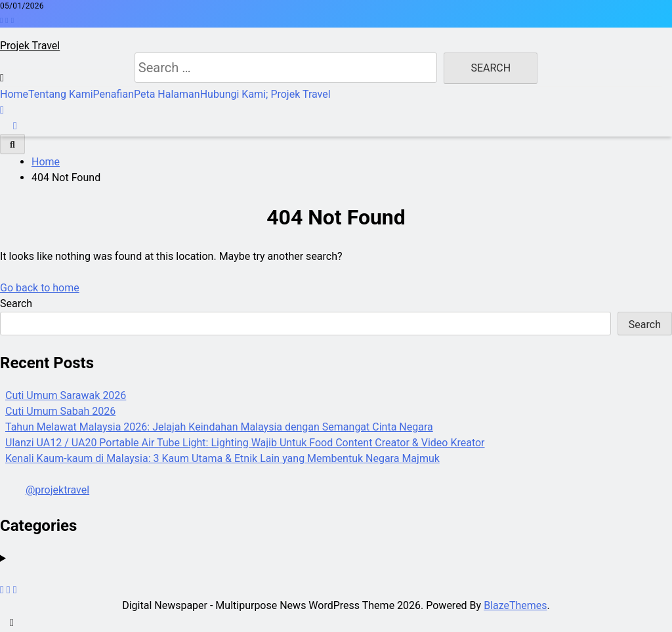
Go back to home (40, 288)
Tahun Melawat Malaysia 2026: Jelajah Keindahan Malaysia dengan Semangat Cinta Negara (219, 427)
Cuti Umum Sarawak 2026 (66, 395)
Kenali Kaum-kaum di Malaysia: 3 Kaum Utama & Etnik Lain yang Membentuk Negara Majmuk (222, 458)
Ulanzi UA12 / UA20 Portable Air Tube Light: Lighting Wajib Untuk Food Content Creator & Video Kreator (245, 443)
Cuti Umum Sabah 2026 (60, 411)
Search (16, 304)
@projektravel (57, 490)
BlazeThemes (515, 605)
